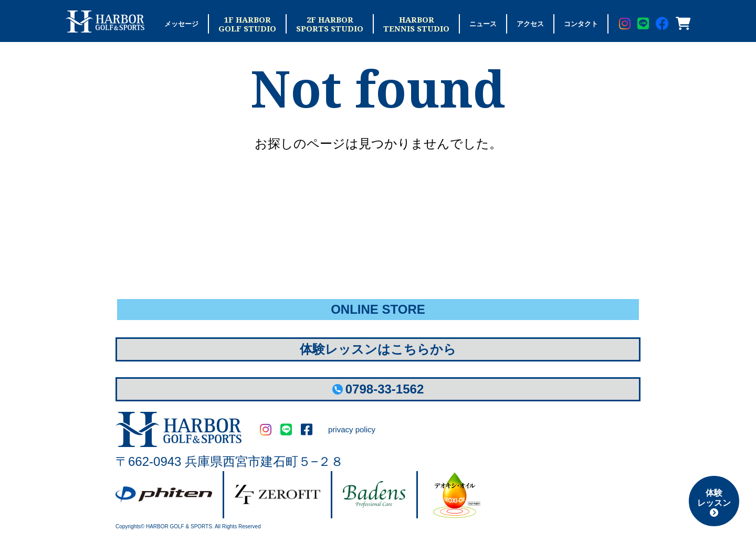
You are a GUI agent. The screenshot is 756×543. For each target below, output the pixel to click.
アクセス (530, 24)
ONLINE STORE (378, 309)
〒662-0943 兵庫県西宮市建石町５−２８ (229, 461)
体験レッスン (714, 503)
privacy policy (352, 429)
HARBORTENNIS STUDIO (416, 24)
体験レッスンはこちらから (378, 349)
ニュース (483, 24)
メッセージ (181, 24)
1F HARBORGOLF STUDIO (247, 24)
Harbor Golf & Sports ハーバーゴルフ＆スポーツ (105, 22)
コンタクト (581, 24)
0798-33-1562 (378, 389)
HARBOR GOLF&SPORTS (178, 429)
